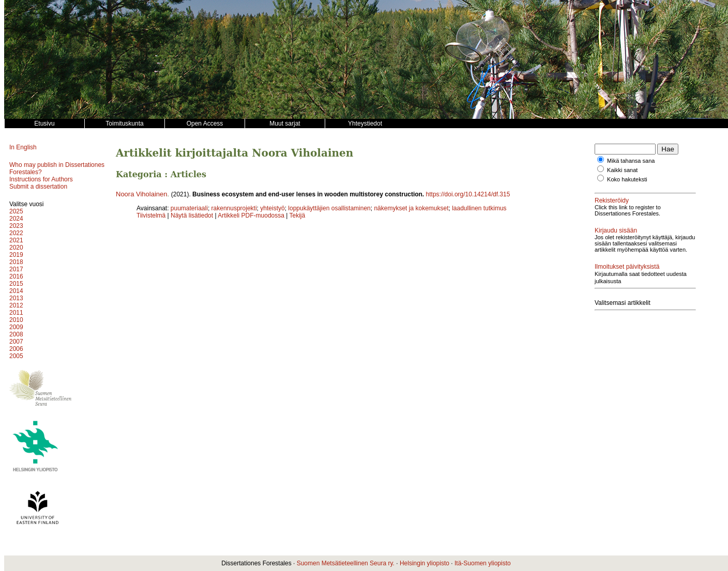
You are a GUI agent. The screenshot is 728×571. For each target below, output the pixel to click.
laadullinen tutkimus (479, 208)
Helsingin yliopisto (424, 563)
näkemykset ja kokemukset (411, 208)
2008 (16, 334)
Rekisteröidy (612, 200)
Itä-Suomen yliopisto (483, 563)
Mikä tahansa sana (631, 161)
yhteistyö (272, 208)
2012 (16, 305)
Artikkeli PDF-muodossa (251, 215)
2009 (16, 327)
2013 (16, 298)
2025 (16, 211)
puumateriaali (189, 208)
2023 (16, 226)
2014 (16, 291)
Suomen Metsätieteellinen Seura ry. (346, 563)
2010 (16, 320)
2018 (16, 262)
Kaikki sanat (622, 170)
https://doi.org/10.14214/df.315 (468, 194)
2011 (16, 313)
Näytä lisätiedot (193, 215)
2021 (16, 240)
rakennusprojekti (234, 208)
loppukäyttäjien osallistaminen (329, 208)
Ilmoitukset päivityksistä (627, 267)
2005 (16, 356)
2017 (16, 269)
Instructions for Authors (41, 179)
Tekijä (298, 215)
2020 (16, 248)
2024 (16, 219)
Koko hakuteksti (627, 179)
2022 (16, 233)
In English (23, 147)
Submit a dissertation (38, 187)
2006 (16, 349)
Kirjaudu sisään (616, 230)
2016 (16, 276)
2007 (16, 342)
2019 (16, 255)
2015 (16, 284)
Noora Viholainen (142, 194)
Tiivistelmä (151, 215)
